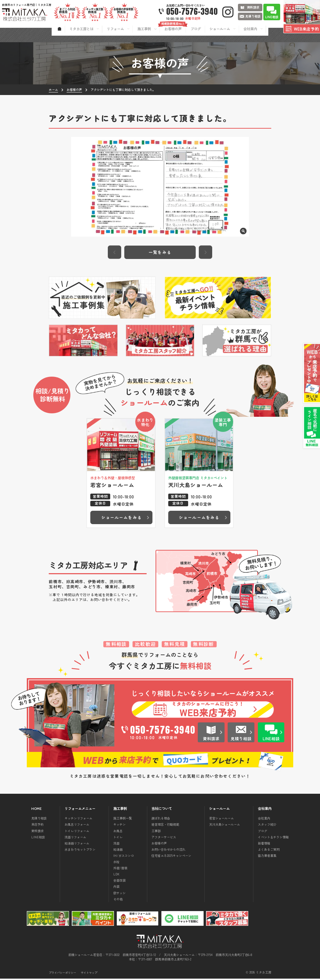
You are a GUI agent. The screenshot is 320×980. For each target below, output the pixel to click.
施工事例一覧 (123, 820)
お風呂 (118, 832)
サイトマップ (89, 974)
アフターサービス (164, 838)
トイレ (118, 838)
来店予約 (37, 826)
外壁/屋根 (120, 870)
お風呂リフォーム (77, 826)
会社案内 (264, 820)
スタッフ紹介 (267, 826)
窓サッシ (119, 894)
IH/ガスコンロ (124, 857)
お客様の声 (159, 845)
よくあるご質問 (269, 851)
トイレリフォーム (77, 832)
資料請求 (37, 832)
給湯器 (118, 851)
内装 (116, 888)
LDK (116, 876)
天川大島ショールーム (225, 826)
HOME (36, 810)
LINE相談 (38, 838)
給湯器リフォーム (77, 845)
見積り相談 (39, 820)
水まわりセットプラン (80, 851)
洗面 (116, 845)
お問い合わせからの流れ (168, 851)
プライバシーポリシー (62, 974)
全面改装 (119, 882)
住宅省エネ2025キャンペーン (171, 857)
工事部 (156, 832)
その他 (118, 900)
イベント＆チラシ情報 (273, 838)
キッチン (119, 826)
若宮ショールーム (221, 820)
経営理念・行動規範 (165, 826)
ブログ (262, 832)
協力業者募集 (267, 857)
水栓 (116, 863)
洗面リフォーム (75, 838)
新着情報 (264, 845)
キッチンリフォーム (78, 820)
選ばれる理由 (161, 820)
